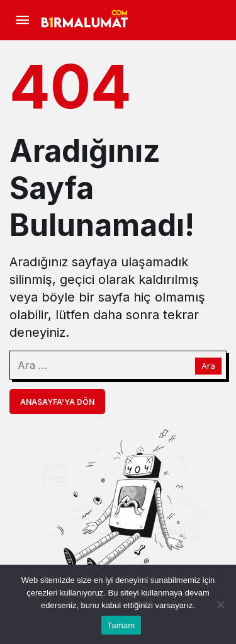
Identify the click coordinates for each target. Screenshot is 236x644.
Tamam (121, 625)
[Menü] (22, 20)
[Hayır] (220, 604)
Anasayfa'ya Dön (57, 402)
